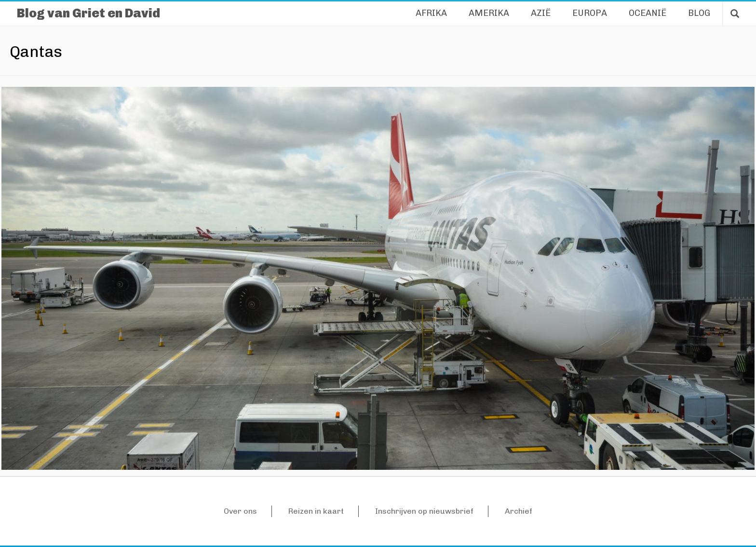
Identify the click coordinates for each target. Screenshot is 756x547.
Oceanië (648, 13)
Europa (590, 13)
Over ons (240, 511)
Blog (699, 13)
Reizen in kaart (316, 511)
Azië (541, 13)
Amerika (489, 13)
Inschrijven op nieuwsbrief (424, 511)
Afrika (431, 13)
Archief (519, 511)
